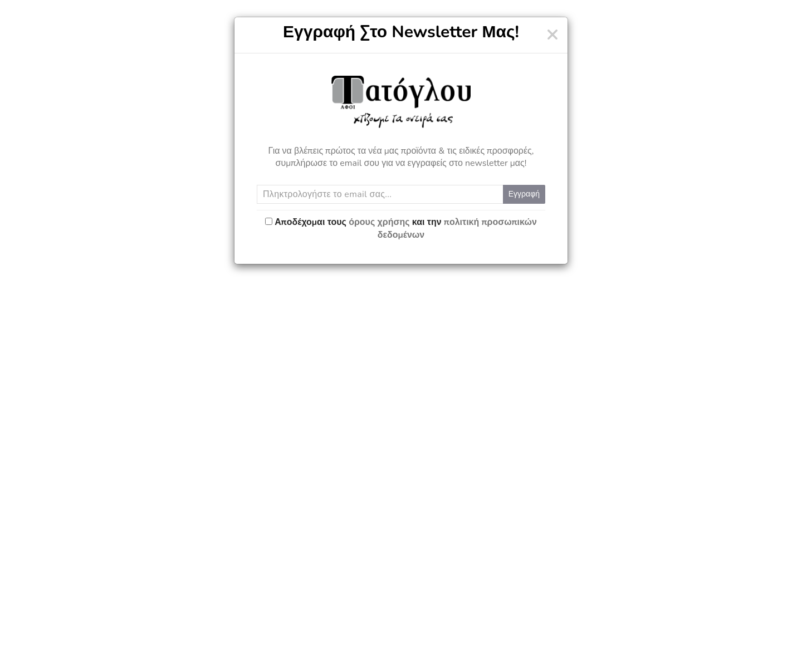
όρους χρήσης (379, 222)
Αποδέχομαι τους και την (406, 229)
